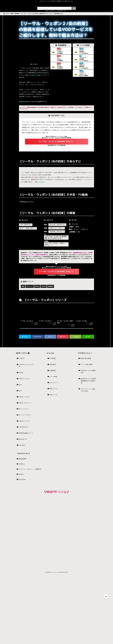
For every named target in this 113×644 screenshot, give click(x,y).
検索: (6, 13)
